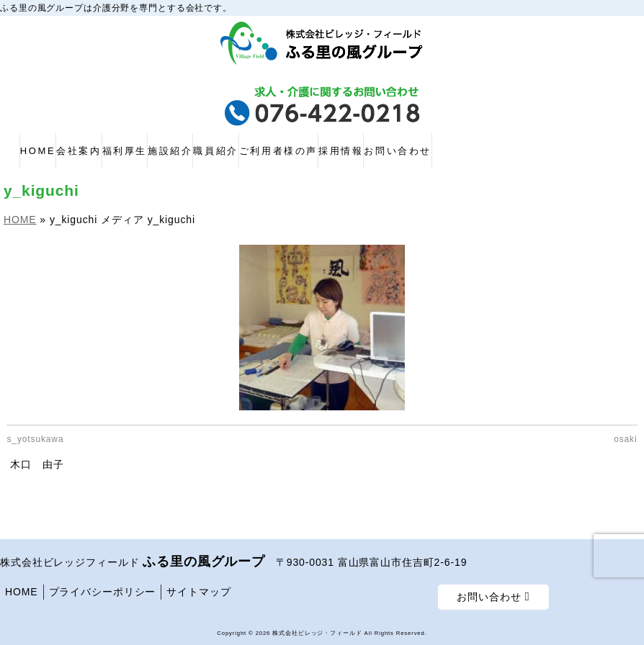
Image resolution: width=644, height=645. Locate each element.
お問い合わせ (493, 597)
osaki (625, 439)
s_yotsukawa (35, 439)
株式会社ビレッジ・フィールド (317, 633)
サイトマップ (198, 592)
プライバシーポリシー (103, 592)
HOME (22, 592)
